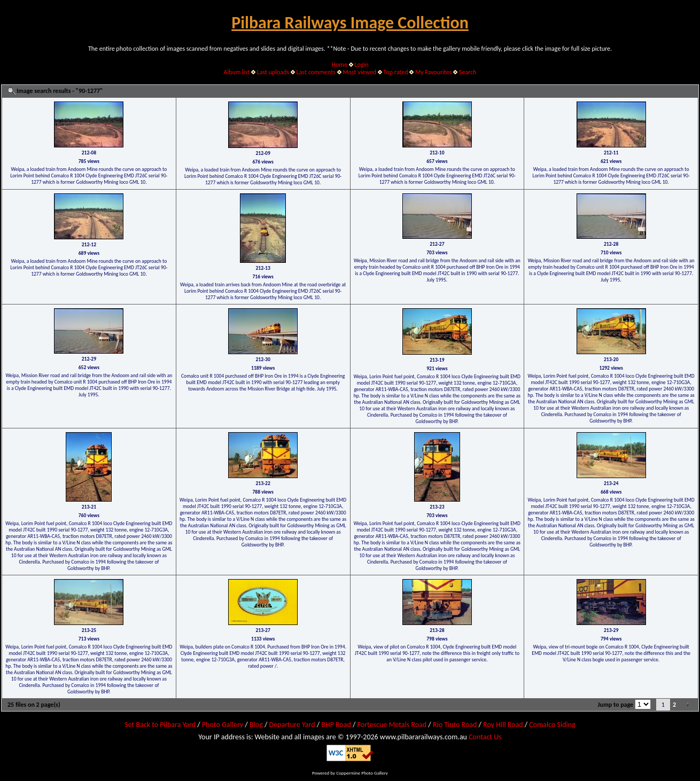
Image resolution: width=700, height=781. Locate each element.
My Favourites (434, 72)
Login (361, 65)
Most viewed (359, 72)
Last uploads (273, 72)
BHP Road (336, 725)
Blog (256, 725)
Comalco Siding (552, 725)
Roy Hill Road (503, 725)
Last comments (316, 72)
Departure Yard (292, 725)
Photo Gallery (223, 725)
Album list (236, 72)
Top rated (396, 72)
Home (340, 65)
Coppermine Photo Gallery (362, 773)
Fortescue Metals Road (392, 725)
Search (468, 72)
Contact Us (485, 737)
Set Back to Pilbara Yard (160, 725)
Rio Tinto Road (455, 725)
